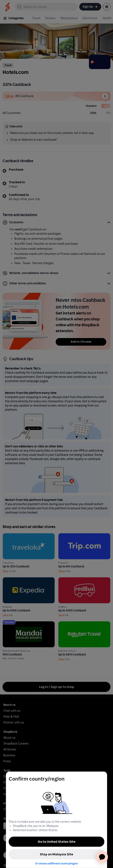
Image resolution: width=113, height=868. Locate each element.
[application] (102, 857)
